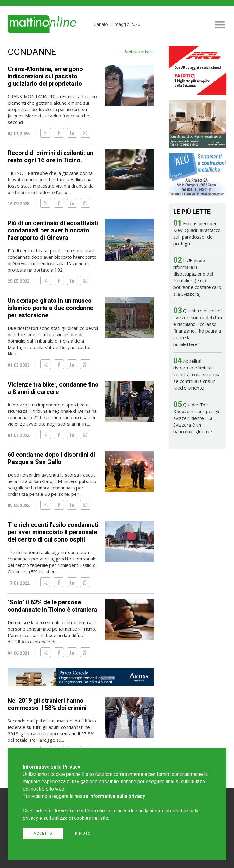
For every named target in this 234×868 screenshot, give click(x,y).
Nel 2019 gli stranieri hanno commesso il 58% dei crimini (47, 704)
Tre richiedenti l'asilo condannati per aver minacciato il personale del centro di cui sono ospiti (53, 532)
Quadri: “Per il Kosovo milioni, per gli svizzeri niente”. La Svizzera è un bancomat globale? (196, 418)
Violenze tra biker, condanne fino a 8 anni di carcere (53, 388)
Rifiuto (83, 833)
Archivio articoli (139, 52)
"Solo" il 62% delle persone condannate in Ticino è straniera (52, 606)
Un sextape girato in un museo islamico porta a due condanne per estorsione (50, 308)
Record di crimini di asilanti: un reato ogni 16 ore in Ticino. (50, 157)
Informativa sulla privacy (117, 796)
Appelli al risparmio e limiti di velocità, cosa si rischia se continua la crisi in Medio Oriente (197, 374)
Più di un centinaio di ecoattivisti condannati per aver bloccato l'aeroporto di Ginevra (53, 230)
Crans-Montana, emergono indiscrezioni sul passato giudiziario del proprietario (45, 76)
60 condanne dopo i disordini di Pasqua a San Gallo (51, 458)
